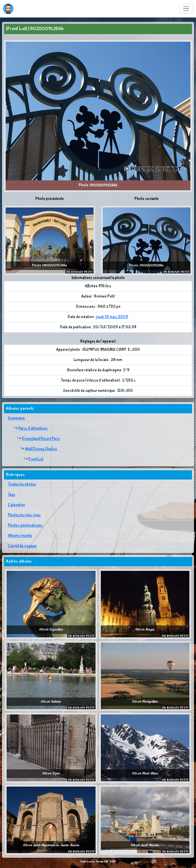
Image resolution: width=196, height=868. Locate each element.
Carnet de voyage (22, 546)
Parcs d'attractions (33, 429)
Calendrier (17, 505)
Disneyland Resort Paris (41, 439)
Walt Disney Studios (41, 449)
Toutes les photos (22, 484)
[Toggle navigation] (186, 9)
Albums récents (20, 536)
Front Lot (36, 459)
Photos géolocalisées (25, 525)
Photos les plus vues (24, 515)
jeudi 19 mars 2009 (112, 317)
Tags (12, 495)
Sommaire (16, 418)
